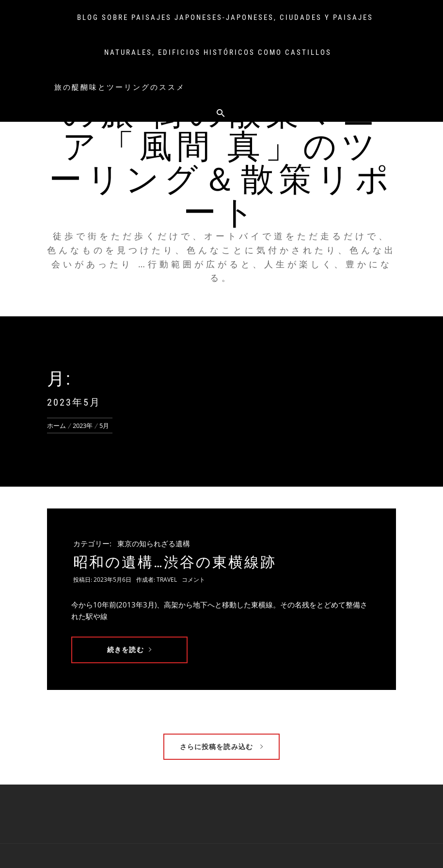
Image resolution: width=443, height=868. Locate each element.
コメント (193, 580)
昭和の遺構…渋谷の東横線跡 (175, 562)
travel (167, 580)
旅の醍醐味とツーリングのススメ (120, 87)
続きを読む (129, 649)
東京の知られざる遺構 (154, 543)
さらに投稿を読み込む (221, 746)
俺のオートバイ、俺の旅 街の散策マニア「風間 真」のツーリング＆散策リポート (221, 147)
